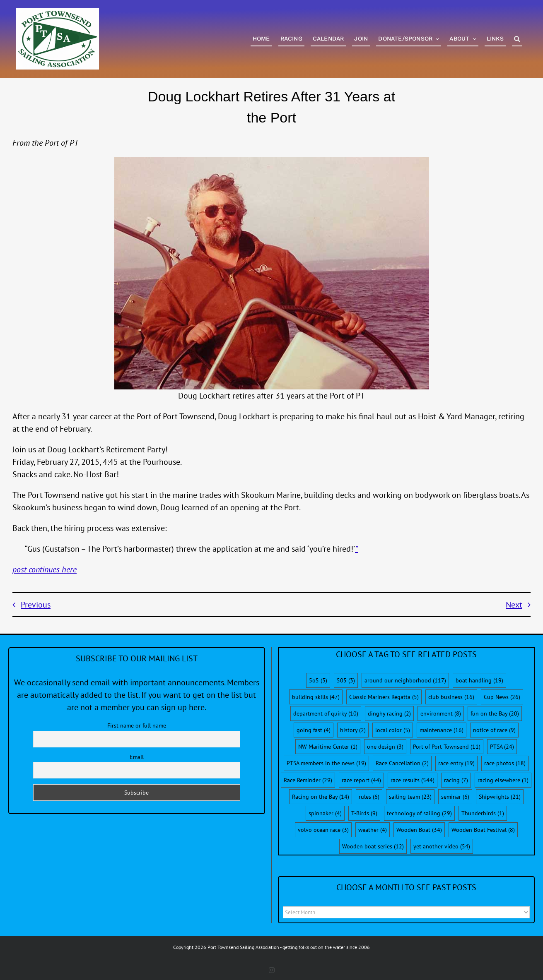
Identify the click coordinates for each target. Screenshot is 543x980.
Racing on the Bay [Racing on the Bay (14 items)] (321, 797)
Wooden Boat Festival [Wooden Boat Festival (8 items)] (483, 830)
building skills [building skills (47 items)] (316, 697)
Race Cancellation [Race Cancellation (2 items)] (402, 763)
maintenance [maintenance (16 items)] (442, 730)
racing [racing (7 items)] (456, 780)
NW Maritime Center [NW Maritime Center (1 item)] (328, 747)
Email (137, 757)
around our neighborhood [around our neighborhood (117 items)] (405, 680)
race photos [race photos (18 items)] (505, 763)
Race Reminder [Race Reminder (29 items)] (308, 780)
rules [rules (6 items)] (369, 797)
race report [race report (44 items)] (361, 780)
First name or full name (137, 725)
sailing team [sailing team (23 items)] (410, 797)
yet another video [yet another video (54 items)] (442, 846)
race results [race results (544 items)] (413, 780)
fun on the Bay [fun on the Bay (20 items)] (495, 713)
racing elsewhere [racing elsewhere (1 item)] (503, 780)
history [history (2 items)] (353, 730)
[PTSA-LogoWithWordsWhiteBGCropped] (58, 12)
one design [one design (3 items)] (385, 747)
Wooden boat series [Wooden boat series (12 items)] (373, 846)
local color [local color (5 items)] (393, 730)
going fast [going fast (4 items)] (314, 730)
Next (514, 605)
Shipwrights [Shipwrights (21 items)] (500, 797)
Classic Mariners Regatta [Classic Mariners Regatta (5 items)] (384, 697)
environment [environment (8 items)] (441, 713)
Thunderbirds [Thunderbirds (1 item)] (483, 813)
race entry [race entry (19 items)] (456, 763)
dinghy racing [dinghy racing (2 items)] (389, 713)
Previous (36, 605)
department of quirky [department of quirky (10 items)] (326, 713)
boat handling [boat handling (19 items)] (479, 680)
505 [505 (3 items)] (346, 680)
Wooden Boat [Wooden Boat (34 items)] (419, 830)
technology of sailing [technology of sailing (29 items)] (419, 813)
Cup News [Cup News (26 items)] (502, 697)
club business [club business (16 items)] (451, 697)
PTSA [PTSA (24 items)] (502, 747)
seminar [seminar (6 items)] (455, 797)
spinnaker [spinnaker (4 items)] (325, 813)
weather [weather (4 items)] (373, 830)
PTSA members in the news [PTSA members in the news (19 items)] (326, 763)
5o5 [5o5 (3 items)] (318, 680)
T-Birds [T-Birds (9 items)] (364, 813)
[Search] (517, 40)
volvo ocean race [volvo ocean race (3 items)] (323, 830)
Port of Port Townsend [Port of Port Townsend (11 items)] (447, 747)
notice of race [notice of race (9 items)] (494, 730)
